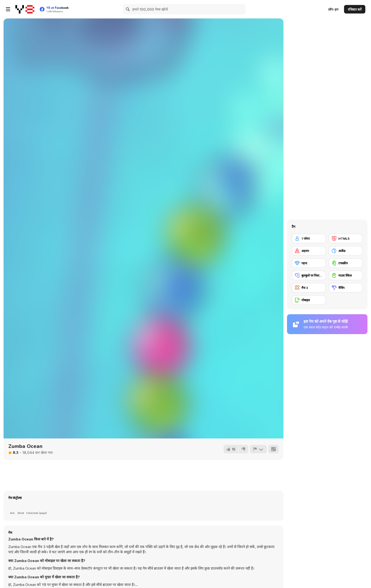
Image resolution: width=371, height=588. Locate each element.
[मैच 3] (309, 288)
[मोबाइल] (309, 300)
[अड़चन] (309, 251)
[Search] (128, 9)
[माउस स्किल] (346, 275)
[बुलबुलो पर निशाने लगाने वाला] (309, 275)
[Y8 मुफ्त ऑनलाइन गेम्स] (25, 9)
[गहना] (309, 263)
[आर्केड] (346, 251)
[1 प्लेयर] (309, 239)
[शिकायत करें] (258, 449)
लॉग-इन (333, 9)
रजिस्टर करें (355, 9)
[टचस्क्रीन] (346, 263)
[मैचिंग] (346, 288)
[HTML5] (346, 239)
